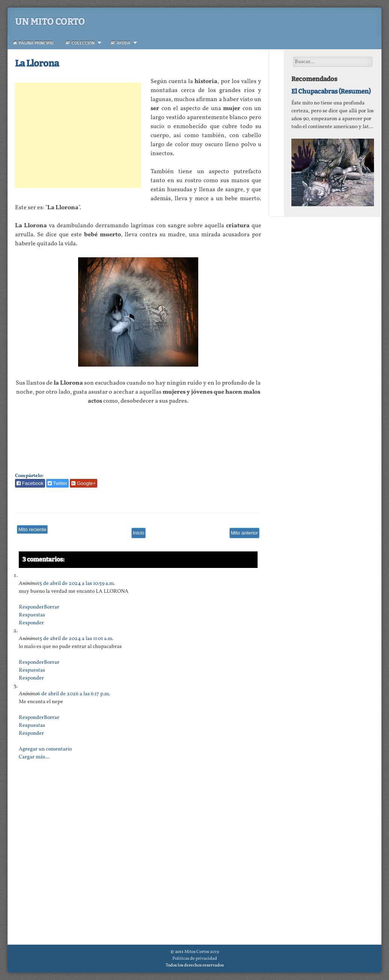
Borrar (52, 607)
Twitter (58, 483)
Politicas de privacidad (195, 959)
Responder (31, 607)
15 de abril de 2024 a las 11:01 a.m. (75, 639)
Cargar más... (34, 757)
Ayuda (121, 43)
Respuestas (32, 615)
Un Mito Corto (50, 22)
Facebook (30, 483)
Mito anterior (244, 533)
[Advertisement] (78, 135)
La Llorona (37, 63)
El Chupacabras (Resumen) (331, 91)
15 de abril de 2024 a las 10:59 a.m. (76, 584)
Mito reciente (32, 529)
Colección (80, 43)
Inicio (139, 533)
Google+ (83, 483)
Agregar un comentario (45, 749)
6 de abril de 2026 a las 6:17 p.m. (74, 694)
